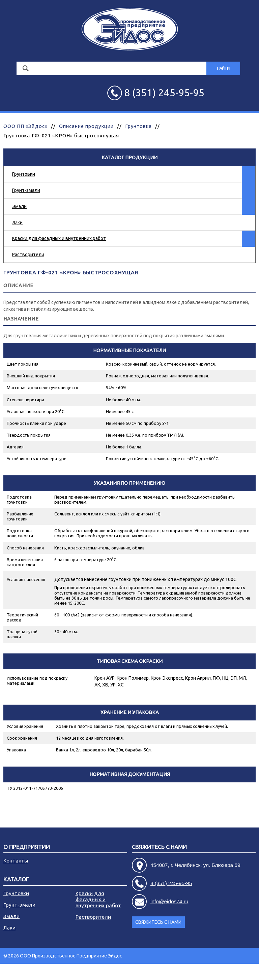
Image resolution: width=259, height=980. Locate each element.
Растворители (28, 255)
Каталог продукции (129, 157)
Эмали (19, 206)
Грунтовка (138, 126)
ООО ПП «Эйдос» (25, 126)
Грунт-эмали (26, 190)
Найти (223, 68)
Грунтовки (24, 174)
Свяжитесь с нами (159, 847)
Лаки (17, 223)
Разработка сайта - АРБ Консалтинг (217, 972)
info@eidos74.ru (169, 901)
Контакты (16, 861)
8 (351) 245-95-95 (171, 883)
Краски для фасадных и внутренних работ (59, 238)
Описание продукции (86, 126)
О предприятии (27, 847)
